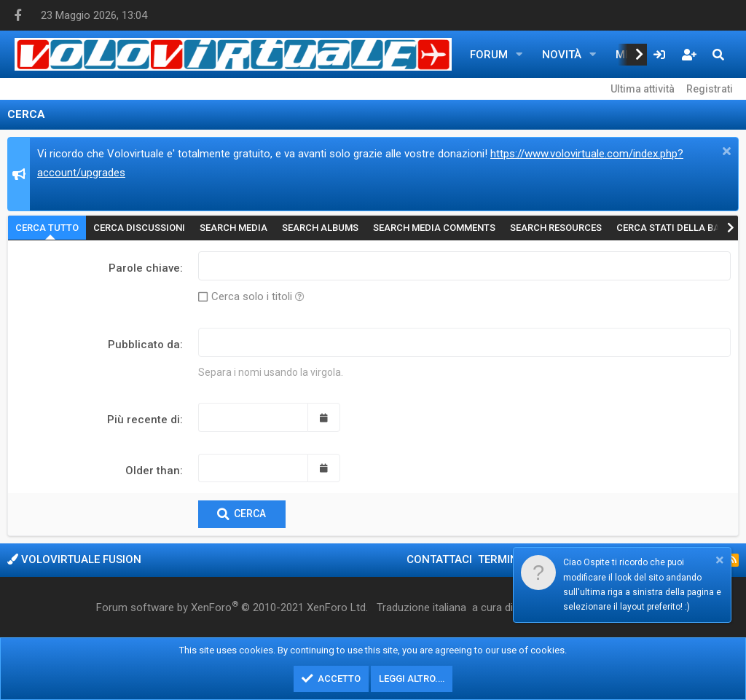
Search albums (320, 228)
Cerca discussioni (139, 228)
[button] (519, 55)
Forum (489, 55)
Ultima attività (643, 89)
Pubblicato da (144, 345)
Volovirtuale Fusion (74, 559)
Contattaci (439, 559)
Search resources (556, 228)
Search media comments (434, 228)
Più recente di (144, 420)
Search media (233, 228)
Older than (153, 471)
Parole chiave (144, 268)
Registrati (710, 89)
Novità (562, 55)
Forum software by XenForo (232, 607)
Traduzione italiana (421, 607)
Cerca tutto (47, 228)
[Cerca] (718, 55)
